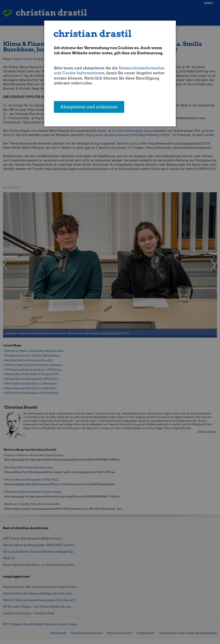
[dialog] (110, 74)
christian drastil (93, 34)
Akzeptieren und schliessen (89, 107)
